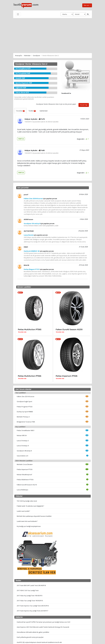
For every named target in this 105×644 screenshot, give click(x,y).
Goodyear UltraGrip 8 (24, 451)
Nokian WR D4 (22, 435)
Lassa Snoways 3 (23, 441)
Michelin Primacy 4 (23, 417)
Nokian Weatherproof (24, 475)
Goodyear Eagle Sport (24, 401)
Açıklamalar (44, 111)
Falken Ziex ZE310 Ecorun (26, 396)
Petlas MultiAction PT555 (30, 376)
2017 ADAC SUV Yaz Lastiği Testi (28, 590)
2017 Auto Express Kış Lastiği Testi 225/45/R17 (32, 611)
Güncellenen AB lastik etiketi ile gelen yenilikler (33, 632)
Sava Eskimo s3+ (23, 456)
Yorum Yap (84, 105)
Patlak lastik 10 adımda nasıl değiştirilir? (30, 506)
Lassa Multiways (23, 490)
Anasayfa (18, 55)
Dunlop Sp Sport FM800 (25, 412)
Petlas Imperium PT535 (67, 376)
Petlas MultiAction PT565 (30, 330)
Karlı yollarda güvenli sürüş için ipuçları (30, 637)
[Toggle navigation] (18, 14)
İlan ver (87, 5)
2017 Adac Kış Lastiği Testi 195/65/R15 (30, 596)
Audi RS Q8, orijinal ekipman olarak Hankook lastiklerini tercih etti (39, 642)
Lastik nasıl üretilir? (23, 511)
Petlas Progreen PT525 (25, 407)
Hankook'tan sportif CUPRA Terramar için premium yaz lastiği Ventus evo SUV (44, 622)
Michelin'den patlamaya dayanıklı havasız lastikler (34, 516)
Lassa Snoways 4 (23, 446)
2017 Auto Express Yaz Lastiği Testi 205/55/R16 (33, 606)
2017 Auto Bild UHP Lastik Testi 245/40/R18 (31, 585)
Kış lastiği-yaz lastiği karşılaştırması (29, 526)
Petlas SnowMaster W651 (26, 430)
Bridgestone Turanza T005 (26, 422)
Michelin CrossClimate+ (25, 464)
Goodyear (36, 55)
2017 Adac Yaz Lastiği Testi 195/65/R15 (30, 601)
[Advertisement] (53, 35)
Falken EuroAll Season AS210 (69, 330)
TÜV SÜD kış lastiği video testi (27, 501)
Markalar (27, 55)
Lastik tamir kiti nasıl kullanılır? (27, 521)
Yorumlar (20, 111)
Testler (32, 111)
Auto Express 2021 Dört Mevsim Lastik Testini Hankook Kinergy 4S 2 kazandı (43, 627)
